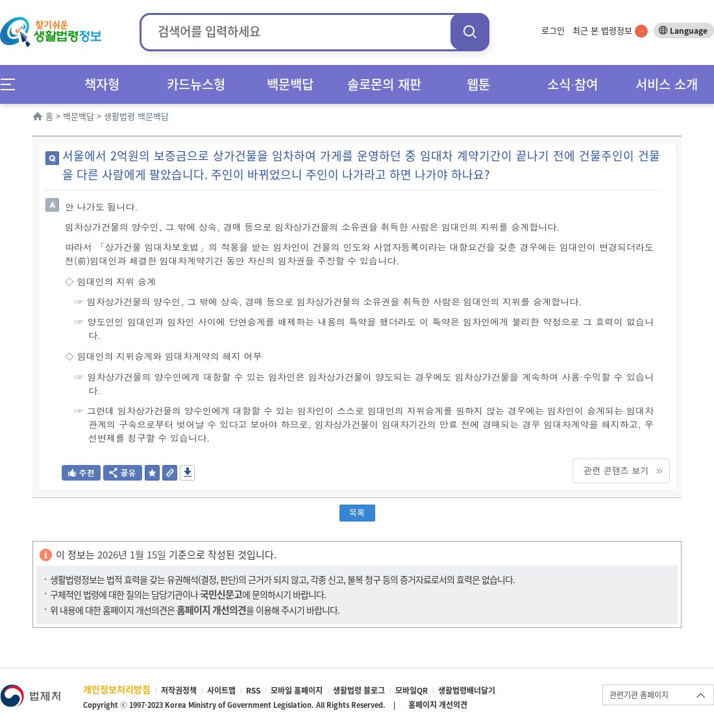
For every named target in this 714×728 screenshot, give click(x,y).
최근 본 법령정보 (610, 30)
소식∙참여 (572, 84)
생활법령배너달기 (467, 690)
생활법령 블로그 (359, 690)
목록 (357, 512)
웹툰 (478, 84)
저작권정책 (179, 690)
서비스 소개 (667, 84)
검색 (470, 31)
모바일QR (412, 690)
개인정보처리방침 (117, 689)
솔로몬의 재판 (384, 84)
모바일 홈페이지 (297, 690)
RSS (253, 690)
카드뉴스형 (196, 84)
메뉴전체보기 (12, 84)
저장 (187, 473)
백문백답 (290, 84)
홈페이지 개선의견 (438, 705)
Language (689, 31)
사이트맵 (221, 690)
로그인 (553, 30)
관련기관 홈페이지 (639, 695)
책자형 (102, 84)
